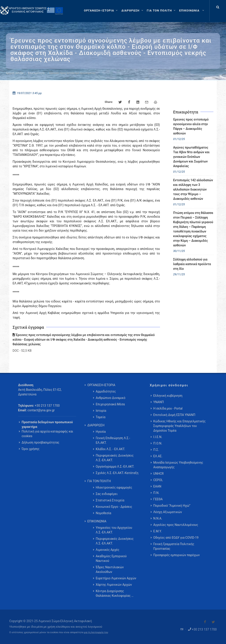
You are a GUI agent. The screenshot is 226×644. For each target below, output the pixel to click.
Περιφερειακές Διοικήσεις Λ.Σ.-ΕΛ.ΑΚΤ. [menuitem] (115, 458)
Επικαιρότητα (36, 73)
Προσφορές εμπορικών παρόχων (177, 555)
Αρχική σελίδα (15, 73)
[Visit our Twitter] (213, 622)
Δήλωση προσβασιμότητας (40, 442)
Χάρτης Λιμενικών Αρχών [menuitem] (114, 585)
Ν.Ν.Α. (158, 518)
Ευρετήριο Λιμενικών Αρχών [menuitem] (116, 578)
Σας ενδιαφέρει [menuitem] (107, 494)
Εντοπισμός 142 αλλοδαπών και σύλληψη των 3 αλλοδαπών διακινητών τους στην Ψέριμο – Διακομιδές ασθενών (193, 189)
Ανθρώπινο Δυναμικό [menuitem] (111, 398)
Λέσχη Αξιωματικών (168, 512)
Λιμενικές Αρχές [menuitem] (108, 550)
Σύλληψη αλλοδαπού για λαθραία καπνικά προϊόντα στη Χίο (192, 264)
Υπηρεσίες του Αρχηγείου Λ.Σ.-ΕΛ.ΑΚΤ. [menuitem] (114, 530)
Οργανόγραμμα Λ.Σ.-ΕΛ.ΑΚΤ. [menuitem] (115, 466)
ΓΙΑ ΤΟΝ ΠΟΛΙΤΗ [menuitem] (99, 481)
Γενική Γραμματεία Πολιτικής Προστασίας (174, 546)
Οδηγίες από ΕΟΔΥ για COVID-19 (176, 538)
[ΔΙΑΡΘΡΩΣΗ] (133, 11)
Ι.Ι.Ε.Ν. (158, 437)
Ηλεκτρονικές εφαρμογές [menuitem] (114, 487)
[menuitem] (192, 11)
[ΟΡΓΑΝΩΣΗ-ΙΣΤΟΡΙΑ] (101, 11)
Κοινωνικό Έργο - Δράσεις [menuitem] (114, 507)
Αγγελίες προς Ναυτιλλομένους (176, 525)
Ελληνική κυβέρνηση (168, 396)
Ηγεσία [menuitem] (101, 432)
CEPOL (158, 480)
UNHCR (159, 474)
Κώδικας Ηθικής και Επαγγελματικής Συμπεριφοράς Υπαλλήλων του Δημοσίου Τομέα (180, 426)
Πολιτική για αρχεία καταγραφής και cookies (47, 434)
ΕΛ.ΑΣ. (158, 456)
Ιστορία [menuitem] (101, 411)
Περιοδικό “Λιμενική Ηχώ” (172, 506)
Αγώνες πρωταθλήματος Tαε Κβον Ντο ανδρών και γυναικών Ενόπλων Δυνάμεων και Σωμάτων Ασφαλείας (191, 157)
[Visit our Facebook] (205, 622)
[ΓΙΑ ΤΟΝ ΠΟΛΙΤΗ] (162, 11)
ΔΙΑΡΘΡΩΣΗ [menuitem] (96, 425)
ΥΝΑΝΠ (159, 402)
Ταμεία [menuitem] (101, 417)
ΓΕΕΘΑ (158, 499)
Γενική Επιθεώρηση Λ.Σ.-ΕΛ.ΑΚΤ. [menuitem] (113, 440)
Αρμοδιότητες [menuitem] (106, 391)
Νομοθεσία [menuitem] (104, 513)
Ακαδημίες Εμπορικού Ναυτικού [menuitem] (111, 558)
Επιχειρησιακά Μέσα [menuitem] (110, 404)
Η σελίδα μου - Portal (168, 408)
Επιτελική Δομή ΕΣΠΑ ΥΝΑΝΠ (174, 415)
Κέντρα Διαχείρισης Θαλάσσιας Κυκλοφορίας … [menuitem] (115, 593)
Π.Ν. (156, 493)
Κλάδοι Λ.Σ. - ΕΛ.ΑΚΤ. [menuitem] (110, 449)
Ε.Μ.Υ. (158, 531)
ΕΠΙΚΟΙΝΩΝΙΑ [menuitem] (97, 521)
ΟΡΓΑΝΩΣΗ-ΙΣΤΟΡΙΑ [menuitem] (101, 385)
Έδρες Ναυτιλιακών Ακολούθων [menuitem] (110, 569)
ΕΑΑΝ (157, 486)
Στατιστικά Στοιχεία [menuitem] (110, 500)
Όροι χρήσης (31, 449)
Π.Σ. (156, 450)
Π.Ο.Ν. (158, 443)
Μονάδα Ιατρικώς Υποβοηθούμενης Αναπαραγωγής (178, 465)
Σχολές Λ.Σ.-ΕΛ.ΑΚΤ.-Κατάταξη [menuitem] (117, 473)
